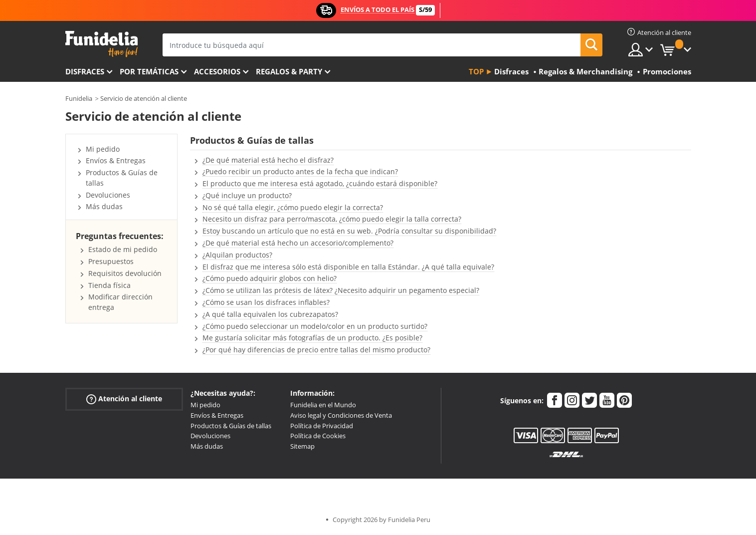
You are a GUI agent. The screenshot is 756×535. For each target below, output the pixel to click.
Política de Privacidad (322, 426)
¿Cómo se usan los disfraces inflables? (266, 302)
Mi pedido (103, 149)
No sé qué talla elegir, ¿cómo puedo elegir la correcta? (293, 207)
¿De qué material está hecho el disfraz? (268, 160)
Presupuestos (111, 261)
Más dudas (104, 206)
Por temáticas (149, 71)
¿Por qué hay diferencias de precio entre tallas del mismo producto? (316, 350)
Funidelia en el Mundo (323, 405)
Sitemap (302, 446)
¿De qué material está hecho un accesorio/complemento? (298, 243)
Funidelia (79, 98)
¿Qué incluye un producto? (247, 195)
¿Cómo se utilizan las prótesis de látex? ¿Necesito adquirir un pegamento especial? (341, 290)
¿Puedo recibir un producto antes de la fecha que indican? (300, 171)
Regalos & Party (289, 71)
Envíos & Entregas (116, 160)
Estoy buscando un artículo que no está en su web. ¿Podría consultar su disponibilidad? (349, 231)
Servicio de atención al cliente (144, 98)
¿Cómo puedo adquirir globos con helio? (270, 278)
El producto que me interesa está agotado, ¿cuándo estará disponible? (320, 183)
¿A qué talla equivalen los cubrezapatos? (270, 314)
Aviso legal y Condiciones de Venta (341, 415)
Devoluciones (108, 195)
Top (476, 71)
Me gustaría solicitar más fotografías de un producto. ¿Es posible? (312, 338)
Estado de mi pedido (123, 249)
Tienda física (109, 285)
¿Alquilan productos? (237, 255)
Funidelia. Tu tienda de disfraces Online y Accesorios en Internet (101, 44)
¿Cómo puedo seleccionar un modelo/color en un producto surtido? (315, 326)
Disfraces (85, 71)
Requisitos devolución (125, 273)
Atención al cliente (124, 399)
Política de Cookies (318, 436)
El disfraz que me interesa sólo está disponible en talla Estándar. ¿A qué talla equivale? (348, 267)
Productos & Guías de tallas (231, 426)
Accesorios (217, 71)
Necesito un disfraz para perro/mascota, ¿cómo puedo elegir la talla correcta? (332, 219)
